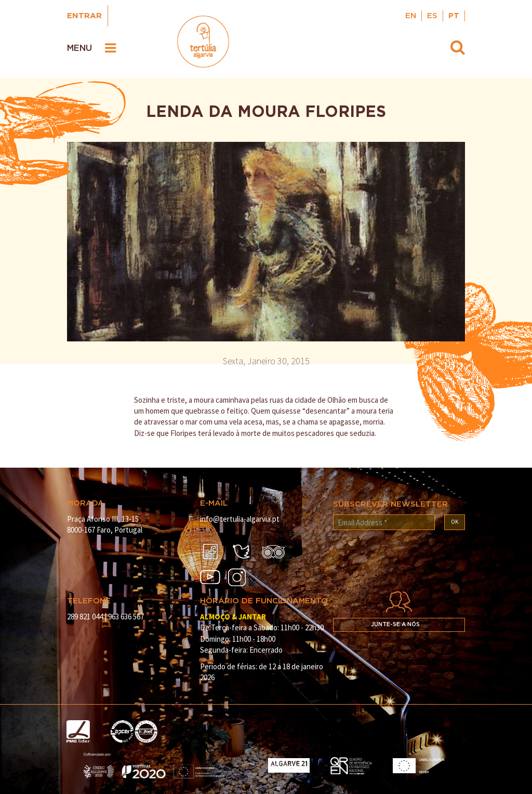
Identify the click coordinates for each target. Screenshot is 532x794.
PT (454, 16)
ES (432, 16)
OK (455, 522)
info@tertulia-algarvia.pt (240, 519)
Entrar (84, 16)
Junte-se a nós (395, 625)
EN (411, 16)
